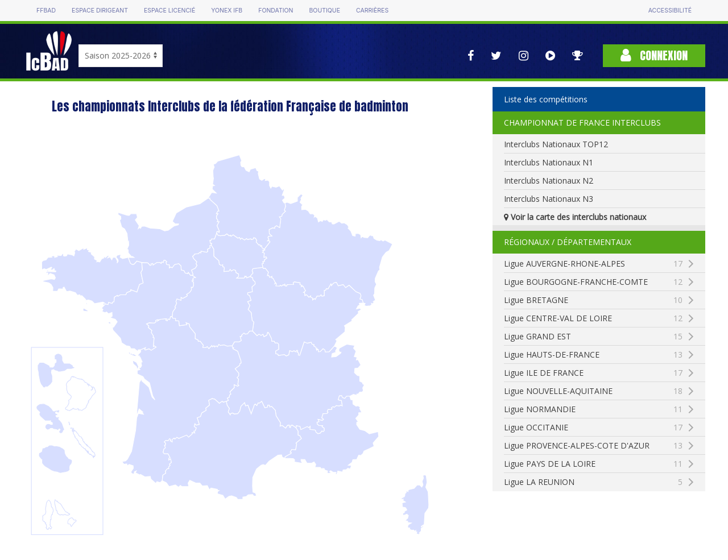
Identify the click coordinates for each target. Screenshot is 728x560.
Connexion (654, 55)
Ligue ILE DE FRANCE (593, 373)
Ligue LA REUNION (593, 482)
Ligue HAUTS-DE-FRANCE (593, 355)
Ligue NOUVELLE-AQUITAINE (593, 391)
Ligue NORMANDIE (593, 409)
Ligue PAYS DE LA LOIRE (593, 464)
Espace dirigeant (100, 11)
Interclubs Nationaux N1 (549, 162)
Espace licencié (169, 11)
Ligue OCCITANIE (593, 428)
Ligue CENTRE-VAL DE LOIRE (593, 318)
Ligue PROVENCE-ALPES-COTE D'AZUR (604, 446)
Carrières (372, 11)
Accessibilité (670, 11)
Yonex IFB (227, 11)
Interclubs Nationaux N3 (549, 199)
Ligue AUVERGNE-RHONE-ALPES (593, 264)
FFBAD (46, 11)
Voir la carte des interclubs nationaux (575, 217)
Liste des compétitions (546, 99)
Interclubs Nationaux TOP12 (556, 144)
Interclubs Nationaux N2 (549, 181)
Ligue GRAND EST (593, 337)
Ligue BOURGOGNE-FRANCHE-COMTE (604, 282)
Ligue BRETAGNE (593, 300)
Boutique (324, 11)
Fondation (276, 11)
